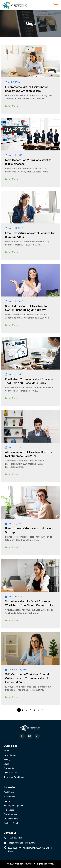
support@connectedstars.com (21, 843)
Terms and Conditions (14, 777)
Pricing (7, 760)
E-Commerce (10, 797)
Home (7, 751)
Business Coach (11, 823)
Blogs (6, 764)
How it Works (10, 755)
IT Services (9, 810)
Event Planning (11, 814)
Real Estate (9, 792)
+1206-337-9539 (15, 838)
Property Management (14, 806)
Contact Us (9, 768)
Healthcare (9, 801)
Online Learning (11, 819)
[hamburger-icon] (56, 5)
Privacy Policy (10, 773)
